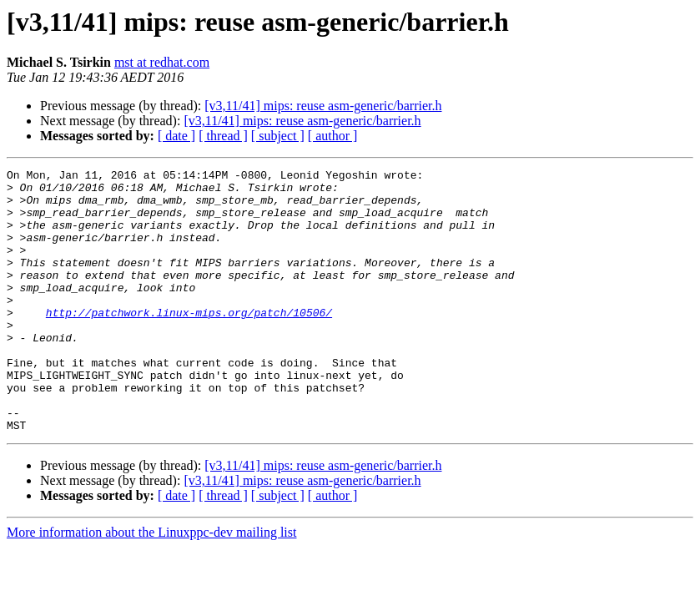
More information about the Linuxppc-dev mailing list (151, 585)
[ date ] (176, 136)
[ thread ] (223, 136)
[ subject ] (278, 136)
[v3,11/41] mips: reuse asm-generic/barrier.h (323, 106)
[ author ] (333, 136)
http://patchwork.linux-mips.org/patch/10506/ (189, 342)
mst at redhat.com (162, 62)
